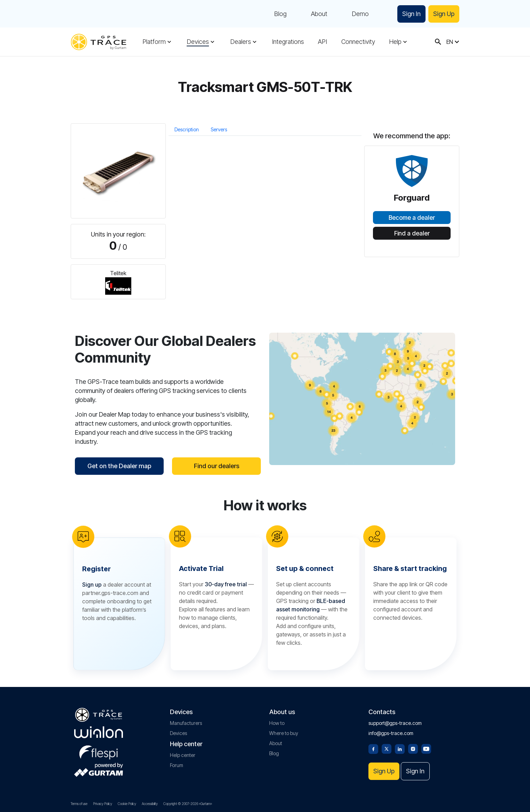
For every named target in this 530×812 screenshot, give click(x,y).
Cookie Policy (127, 804)
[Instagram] (413, 748)
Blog (280, 14)
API (322, 42)
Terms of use (79, 804)
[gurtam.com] (99, 732)
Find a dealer (412, 233)
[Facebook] (373, 748)
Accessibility (150, 804)
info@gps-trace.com (391, 733)
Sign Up (444, 14)
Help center (183, 755)
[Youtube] (426, 748)
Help (395, 42)
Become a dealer (412, 218)
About (319, 14)
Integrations (288, 42)
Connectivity (358, 42)
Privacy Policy (103, 804)
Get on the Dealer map (119, 466)
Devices (198, 42)
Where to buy (284, 733)
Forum (177, 765)
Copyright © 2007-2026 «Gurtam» (188, 804)
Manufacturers (186, 723)
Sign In (411, 14)
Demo (360, 14)
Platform (154, 42)
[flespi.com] (99, 751)
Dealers (241, 42)
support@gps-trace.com (395, 723)
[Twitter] (387, 748)
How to (277, 723)
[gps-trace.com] (99, 42)
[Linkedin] (400, 748)
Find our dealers (217, 466)
